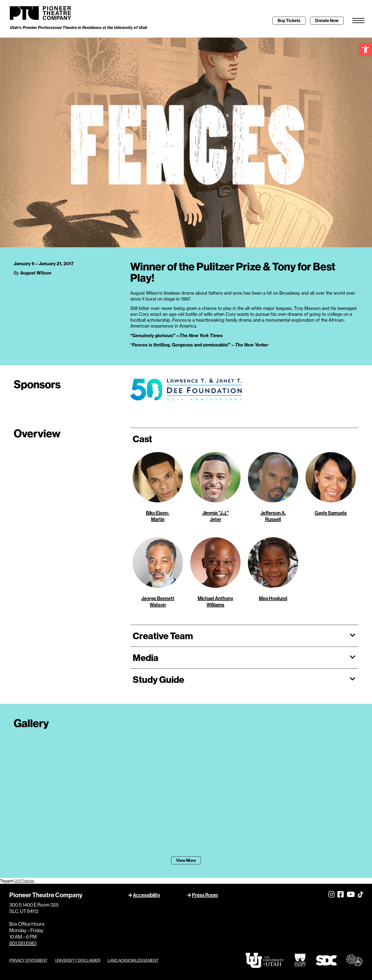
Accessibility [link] (147, 895)
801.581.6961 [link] (23, 943)
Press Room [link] (205, 895)
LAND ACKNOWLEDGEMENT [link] (133, 960)
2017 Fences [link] (24, 881)
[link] (366, 49)
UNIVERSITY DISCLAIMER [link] (78, 960)
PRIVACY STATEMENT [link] (28, 960)
